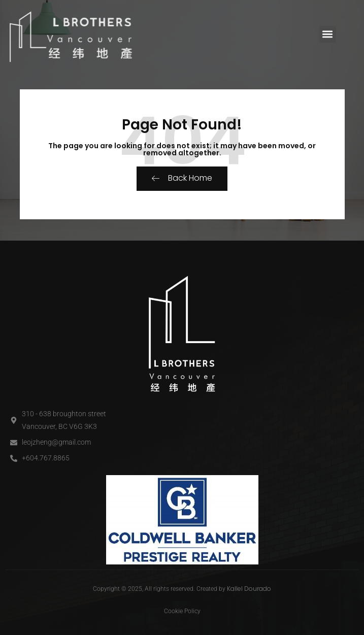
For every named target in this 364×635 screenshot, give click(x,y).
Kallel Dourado (249, 589)
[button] (328, 34)
